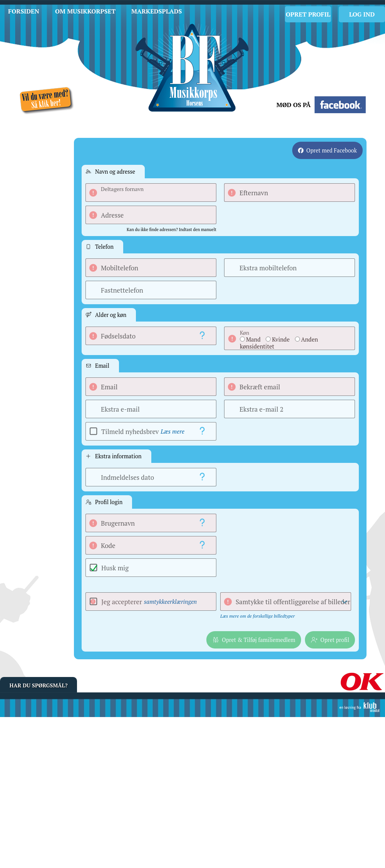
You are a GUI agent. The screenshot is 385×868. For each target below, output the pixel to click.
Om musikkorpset (85, 11)
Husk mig (115, 568)
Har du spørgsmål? (39, 685)
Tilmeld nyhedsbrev (143, 431)
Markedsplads (157, 11)
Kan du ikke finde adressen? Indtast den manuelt (172, 230)
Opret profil (308, 14)
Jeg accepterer (149, 602)
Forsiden (24, 11)
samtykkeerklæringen (171, 602)
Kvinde (281, 339)
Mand (253, 339)
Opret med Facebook (331, 150)
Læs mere (172, 431)
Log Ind (362, 14)
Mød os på (294, 105)
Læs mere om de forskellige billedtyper (258, 616)
